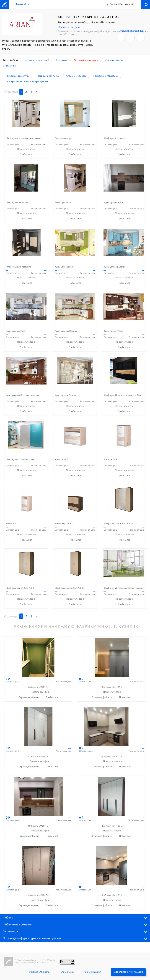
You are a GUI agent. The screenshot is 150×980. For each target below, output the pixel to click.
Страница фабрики (29, 697)
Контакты (61, 60)
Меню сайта (22, 4)
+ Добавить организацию (128, 972)
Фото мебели (11, 60)
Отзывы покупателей (37, 60)
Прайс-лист (26, 154)
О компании (67, 972)
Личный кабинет (92, 972)
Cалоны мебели (114, 60)
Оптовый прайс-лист (86, 60)
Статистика (9, 66)
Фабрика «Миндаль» (40, 972)
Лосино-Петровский (121, 4)
